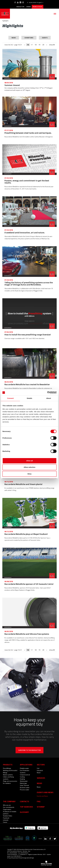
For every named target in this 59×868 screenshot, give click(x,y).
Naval (39, 773)
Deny (30, 474)
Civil (38, 768)
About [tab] (49, 398)
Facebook (6, 818)
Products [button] (8, 765)
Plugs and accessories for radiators (10, 782)
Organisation (7, 809)
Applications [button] (26, 765)
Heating (22, 779)
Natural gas (23, 783)
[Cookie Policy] (18, 858)
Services (41, 778)
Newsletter (20, 7)
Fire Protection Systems (25, 771)
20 (43, 45)
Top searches (26, 807)
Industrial (40, 770)
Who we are (7, 805)
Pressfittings (7, 768)
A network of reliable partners (10, 813)
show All (52, 45)
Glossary (24, 812)
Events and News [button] (45, 792)
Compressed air (25, 775)
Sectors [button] (41, 765)
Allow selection (29, 467)
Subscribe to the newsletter (29, 750)
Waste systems (8, 775)
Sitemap (41, 807)
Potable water (24, 768)
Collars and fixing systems (8, 778)
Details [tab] (29, 398)
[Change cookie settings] (28, 858)
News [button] (39, 783)
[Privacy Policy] (11, 858)
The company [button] (9, 801)
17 (32, 45)
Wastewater (24, 781)
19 (39, 45)
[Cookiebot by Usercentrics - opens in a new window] (47, 393)
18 (36, 45)
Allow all (30, 461)
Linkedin (6, 820)
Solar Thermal (24, 785)
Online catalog (37, 7)
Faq (39, 801)
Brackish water (25, 787)
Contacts (24, 801)
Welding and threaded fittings (10, 771)
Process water (25, 790)
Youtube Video (8, 816)
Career (28, 7)
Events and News (42, 796)
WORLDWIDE (35, 3)
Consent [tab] (10, 398)
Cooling (22, 777)
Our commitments (9, 807)
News (39, 787)
